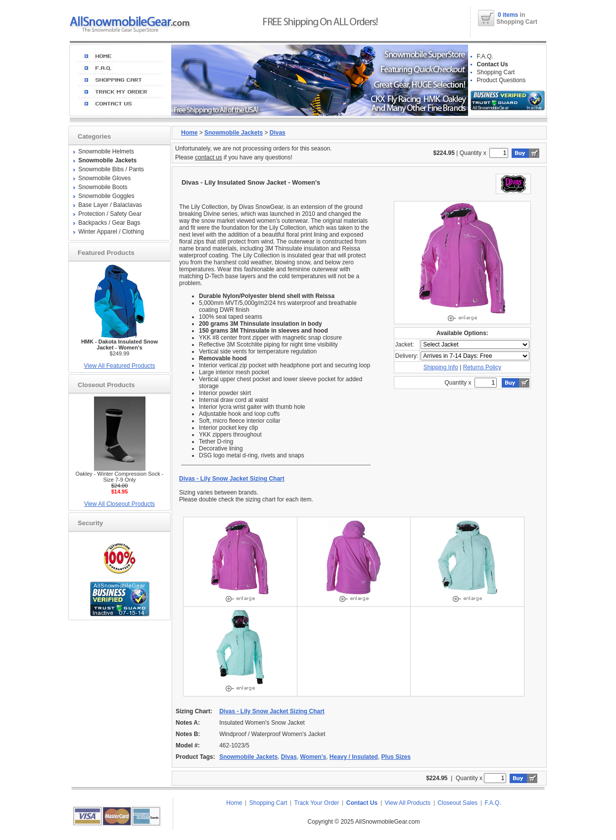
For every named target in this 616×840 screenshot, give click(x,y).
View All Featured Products (120, 366)
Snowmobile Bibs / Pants (111, 169)
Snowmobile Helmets (106, 151)
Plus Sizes (396, 757)
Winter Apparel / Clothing (111, 232)
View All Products (408, 803)
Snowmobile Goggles (106, 196)
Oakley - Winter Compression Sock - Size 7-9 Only (120, 477)
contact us (209, 157)
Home (189, 133)
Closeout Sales (457, 803)
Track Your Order (317, 803)
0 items (509, 15)
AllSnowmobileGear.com (388, 822)
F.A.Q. (485, 56)
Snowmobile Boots (103, 187)
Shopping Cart (496, 72)
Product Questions (501, 80)
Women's (313, 757)
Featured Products (106, 253)
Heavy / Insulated (354, 757)
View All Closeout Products (119, 504)
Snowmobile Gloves (104, 178)
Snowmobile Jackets (234, 133)
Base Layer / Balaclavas (110, 205)
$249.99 (119, 347)
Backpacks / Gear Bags (109, 223)
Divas (278, 133)
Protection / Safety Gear (110, 214)
